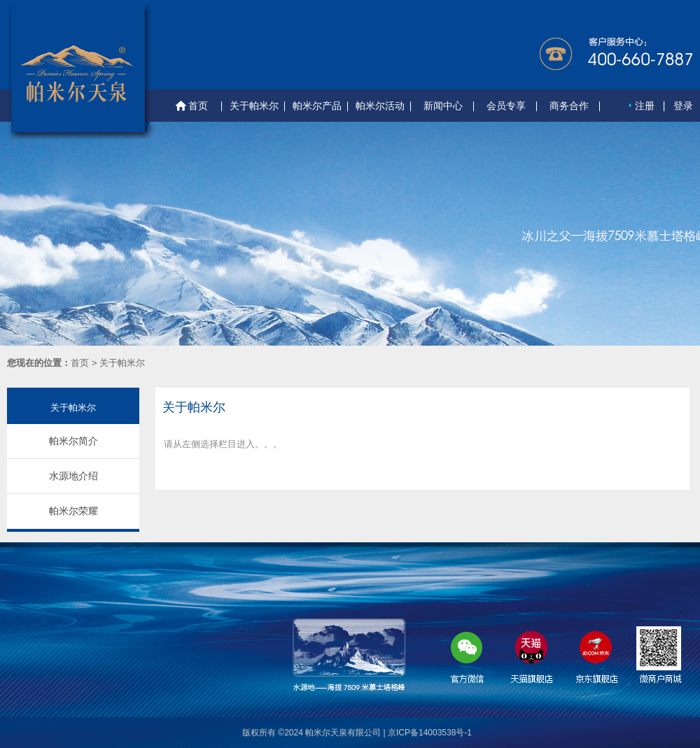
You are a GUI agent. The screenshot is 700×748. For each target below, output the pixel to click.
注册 (645, 106)
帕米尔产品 (317, 106)
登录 (683, 106)
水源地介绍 (73, 476)
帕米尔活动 (380, 106)
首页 (191, 106)
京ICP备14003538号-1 (430, 733)
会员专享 (506, 106)
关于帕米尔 (254, 106)
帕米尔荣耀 (73, 511)
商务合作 (569, 106)
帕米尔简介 (73, 441)
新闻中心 (443, 106)
